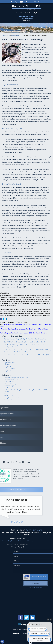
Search (31, 2)
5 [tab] (6, 522)
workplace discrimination (12, 398)
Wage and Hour (16, 35)
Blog (8, 35)
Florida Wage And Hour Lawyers (33, 324)
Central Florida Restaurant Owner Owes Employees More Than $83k (27, 355)
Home (12, 2)
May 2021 (7, 371)
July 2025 (7, 365)
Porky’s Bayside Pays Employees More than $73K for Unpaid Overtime (24, 333)
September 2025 (9, 363)
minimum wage (9, 386)
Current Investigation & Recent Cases (16, 378)
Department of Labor (11, 380)
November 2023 (9, 369)
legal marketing (22, 629)
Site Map (16, 633)
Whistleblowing (9, 396)
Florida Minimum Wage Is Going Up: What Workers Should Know (25, 339)
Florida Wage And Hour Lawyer (13, 324)
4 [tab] (3, 522)
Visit (26, 2)
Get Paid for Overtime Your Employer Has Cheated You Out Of (25, 342)
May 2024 (7, 367)
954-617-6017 (27, 20)
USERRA (7, 392)
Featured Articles (10, 382)
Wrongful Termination (11, 400)
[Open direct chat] (48, 620)
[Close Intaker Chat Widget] (51, 620)
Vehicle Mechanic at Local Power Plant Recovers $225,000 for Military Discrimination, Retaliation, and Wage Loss (27, 351)
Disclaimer (25, 633)
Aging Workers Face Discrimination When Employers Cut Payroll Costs (25, 329)
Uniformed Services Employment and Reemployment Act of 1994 (25, 390)
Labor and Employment (12, 384)
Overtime (7, 388)
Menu (40, 2)
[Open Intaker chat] (30, 643)
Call (16, 2)
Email (21, 2)
